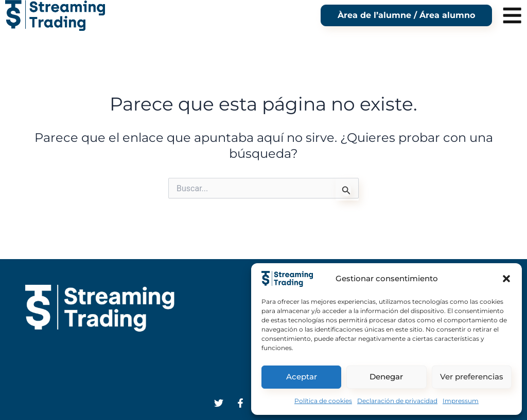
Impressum (461, 401)
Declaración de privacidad (397, 401)
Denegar (386, 377)
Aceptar (302, 377)
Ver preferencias (472, 377)
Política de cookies (323, 401)
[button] (506, 279)
